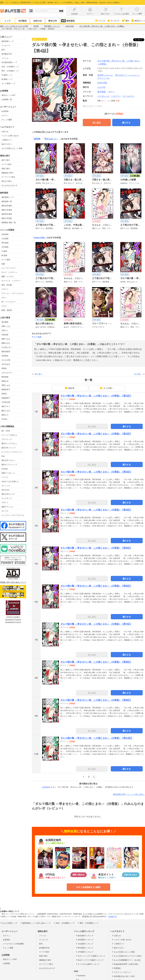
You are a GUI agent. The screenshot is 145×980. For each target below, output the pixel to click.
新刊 (125, 21)
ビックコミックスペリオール (13, 515)
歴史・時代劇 (7, 285)
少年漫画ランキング (84, 952)
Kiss (3, 456)
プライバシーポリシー (121, 972)
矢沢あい (5, 419)
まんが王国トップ (9, 923)
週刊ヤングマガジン (9, 444)
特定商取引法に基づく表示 (123, 976)
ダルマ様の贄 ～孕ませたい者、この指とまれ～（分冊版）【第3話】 (96, 472)
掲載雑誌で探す (8, 173)
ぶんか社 (101, 87)
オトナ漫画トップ (8, 83)
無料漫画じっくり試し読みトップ (35, 923)
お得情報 (6, 963)
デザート (5, 503)
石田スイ (5, 330)
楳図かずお (6, 343)
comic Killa (39, 238)
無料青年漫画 (7, 214)
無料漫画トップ (8, 41)
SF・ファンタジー (9, 302)
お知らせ (5, 132)
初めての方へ (7, 144)
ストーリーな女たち (9, 435)
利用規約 (116, 968)
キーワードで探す (8, 177)
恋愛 (3, 264)
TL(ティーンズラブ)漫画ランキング (90, 956)
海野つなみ (6, 339)
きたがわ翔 (6, 360)
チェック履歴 (7, 120)
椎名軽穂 (5, 377)
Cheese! (5, 469)
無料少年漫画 (7, 218)
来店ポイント (138, 21)
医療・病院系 (7, 310)
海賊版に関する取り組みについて (13, 582)
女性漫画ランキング (84, 940)
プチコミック (7, 439)
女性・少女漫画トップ (10, 67)
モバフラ (5, 511)
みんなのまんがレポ (9, 185)
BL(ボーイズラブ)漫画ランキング (89, 960)
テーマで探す (7, 164)
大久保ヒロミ (7, 347)
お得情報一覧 (7, 99)
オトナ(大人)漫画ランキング (88, 964)
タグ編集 (38, 337)
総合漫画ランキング (84, 935)
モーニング (6, 486)
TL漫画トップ (7, 75)
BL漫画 (4, 255)
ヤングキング (7, 498)
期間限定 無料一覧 (9, 223)
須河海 (105, 75)
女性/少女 (38, 21)
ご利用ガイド (7, 140)
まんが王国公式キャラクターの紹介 (127, 956)
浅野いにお (6, 326)
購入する (126, 123)
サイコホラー (129, 96)
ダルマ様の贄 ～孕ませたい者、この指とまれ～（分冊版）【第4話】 (96, 510)
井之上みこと (128, 75)
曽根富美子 (6, 390)
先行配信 (22, 21)
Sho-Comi (5, 490)
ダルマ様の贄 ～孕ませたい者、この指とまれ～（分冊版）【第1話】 (96, 396)
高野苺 (4, 394)
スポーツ (5, 289)
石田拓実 (5, 335)
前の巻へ (39, 374)
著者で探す (6, 169)
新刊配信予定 (7, 54)
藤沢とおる (6, 411)
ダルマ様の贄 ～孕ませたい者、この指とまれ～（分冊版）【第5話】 (96, 548)
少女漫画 (5, 239)
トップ (7, 21)
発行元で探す (7, 181)
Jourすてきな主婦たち (10, 481)
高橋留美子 (6, 398)
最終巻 (70, 388)
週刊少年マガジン (8, 460)
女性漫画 (5, 234)
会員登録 (5, 111)
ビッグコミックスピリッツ (12, 452)
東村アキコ (6, 406)
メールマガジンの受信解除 (13, 944)
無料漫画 (68, 21)
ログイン (5, 115)
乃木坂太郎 (6, 402)
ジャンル (100, 21)
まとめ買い (107, 388)
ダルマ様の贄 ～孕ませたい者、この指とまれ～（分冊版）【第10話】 (97, 738)
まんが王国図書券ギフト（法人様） (127, 960)
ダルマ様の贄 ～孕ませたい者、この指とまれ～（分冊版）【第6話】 (96, 586)
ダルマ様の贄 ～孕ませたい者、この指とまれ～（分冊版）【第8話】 (96, 662)
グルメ (4, 306)
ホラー (4, 298)
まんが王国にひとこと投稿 (12, 148)
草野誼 (4, 368)
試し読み (97, 123)
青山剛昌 (5, 322)
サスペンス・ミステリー (11, 281)
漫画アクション (8, 507)
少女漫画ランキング (84, 944)
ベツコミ (5, 477)
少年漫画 (5, 247)
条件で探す (6, 160)
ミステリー (116, 96)
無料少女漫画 (7, 210)
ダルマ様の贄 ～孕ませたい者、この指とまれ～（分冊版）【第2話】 (96, 434)
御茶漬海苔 (6, 352)
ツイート (140, 40)
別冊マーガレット (8, 473)
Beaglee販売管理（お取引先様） (125, 964)
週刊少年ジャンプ (8, 448)
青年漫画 (5, 243)
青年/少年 (53, 21)
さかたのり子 (7, 373)
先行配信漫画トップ (9, 62)
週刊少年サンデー (8, 494)
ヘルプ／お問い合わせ (10, 136)
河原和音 (5, 356)
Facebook (80, 975)
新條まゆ (5, 381)
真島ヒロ (5, 415)
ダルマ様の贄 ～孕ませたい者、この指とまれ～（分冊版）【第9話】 (96, 700)
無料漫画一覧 (7, 201)
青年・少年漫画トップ (10, 71)
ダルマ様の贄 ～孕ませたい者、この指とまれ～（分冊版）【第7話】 (96, 624)
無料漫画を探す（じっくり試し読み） (129, 794)
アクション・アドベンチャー (13, 293)
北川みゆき (6, 364)
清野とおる (6, 385)
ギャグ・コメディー (9, 272)
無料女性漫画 (7, 206)
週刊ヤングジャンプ (9, 465)
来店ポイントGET (8, 95)
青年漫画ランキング (84, 948)
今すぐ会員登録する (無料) (88, 887)
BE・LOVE (6, 431)
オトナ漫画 (6, 260)
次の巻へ (138, 374)
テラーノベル (103, 78)
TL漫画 (4, 251)
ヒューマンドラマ (8, 268)
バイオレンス (103, 96)
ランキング (113, 21)
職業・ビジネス (8, 277)
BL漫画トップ (7, 79)
